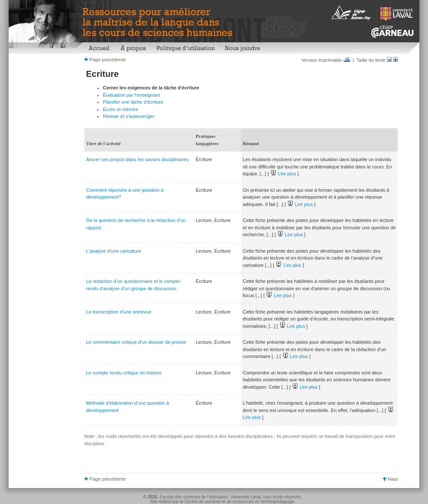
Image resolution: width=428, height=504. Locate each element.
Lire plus (284, 174)
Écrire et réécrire (120, 109)
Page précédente (105, 60)
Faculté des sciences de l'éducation (194, 497)
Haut (390, 479)
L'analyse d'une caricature (113, 251)
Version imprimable (326, 60)
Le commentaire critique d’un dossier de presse (136, 342)
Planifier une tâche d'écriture (133, 102)
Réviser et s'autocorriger (129, 116)
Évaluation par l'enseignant (131, 95)
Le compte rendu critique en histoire (124, 373)
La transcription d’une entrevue (119, 312)
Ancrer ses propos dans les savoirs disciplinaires (137, 159)
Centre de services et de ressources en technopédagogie (240, 502)
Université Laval (245, 497)
